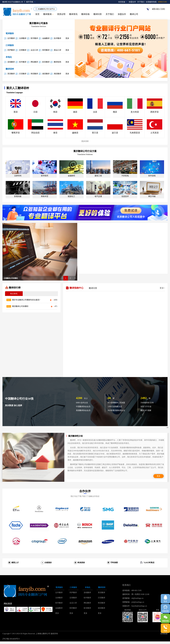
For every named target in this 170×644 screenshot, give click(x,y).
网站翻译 (34, 62)
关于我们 (141, 2)
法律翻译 (23, 38)
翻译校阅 (58, 62)
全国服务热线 (156, 2)
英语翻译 (11, 74)
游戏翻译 (11, 62)
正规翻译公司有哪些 (11, 278)
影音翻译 (46, 62)
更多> (162, 288)
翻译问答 (98, 14)
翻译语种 (10, 69)
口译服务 (10, 45)
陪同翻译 (46, 50)
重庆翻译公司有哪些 (20, 306)
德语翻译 (46, 74)
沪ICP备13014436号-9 (11, 639)
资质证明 (61, 14)
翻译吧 (5, 2)
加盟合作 (132, 2)
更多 (67, 38)
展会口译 (58, 50)
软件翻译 (23, 62)
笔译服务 (10, 33)
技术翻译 (58, 38)
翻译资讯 (73, 14)
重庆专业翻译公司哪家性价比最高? (26, 300)
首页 (37, 14)
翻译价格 (86, 14)
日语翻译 (23, 74)
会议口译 (34, 50)
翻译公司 (134, 14)
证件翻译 (11, 38)
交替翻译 (23, 50)
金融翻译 (46, 38)
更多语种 (85, 141)
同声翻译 (11, 50)
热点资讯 (14, 294)
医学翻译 (34, 38)
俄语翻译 (58, 74)
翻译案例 (48, 14)
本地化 (9, 57)
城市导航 (31, 2)
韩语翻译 (34, 74)
